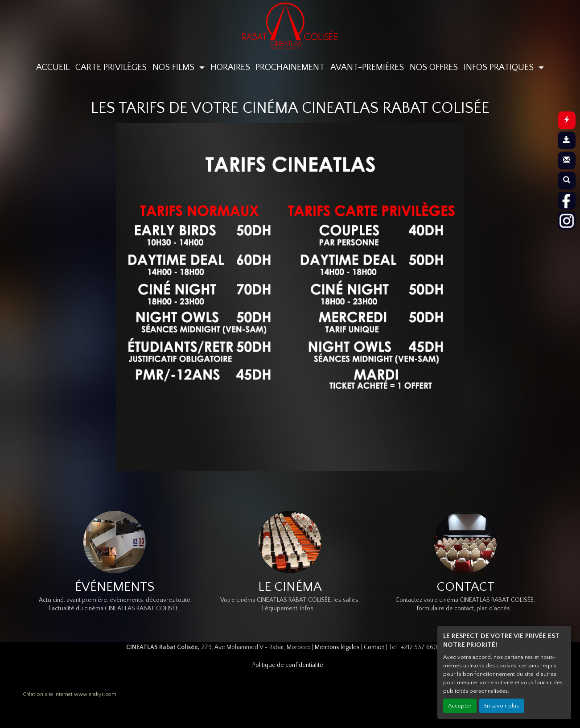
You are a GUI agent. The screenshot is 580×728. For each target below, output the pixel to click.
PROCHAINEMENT (290, 67)
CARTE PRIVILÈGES (111, 67)
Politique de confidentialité (288, 665)
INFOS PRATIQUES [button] (500, 67)
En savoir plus (502, 706)
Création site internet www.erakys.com (70, 694)
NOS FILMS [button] (175, 67)
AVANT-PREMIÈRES (367, 67)
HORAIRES (230, 67)
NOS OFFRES (434, 67)
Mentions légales (337, 647)
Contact (374, 647)
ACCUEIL (53, 67)
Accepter (460, 706)
